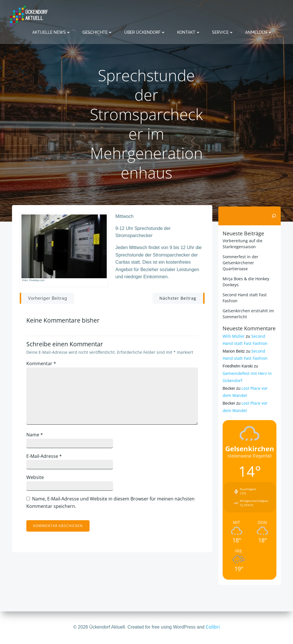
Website (37, 480)
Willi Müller (233, 336)
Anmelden (259, 31)
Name (37, 438)
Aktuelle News (52, 31)
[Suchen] (275, 216)
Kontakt (189, 31)
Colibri (213, 627)
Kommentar (43, 366)
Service (223, 31)
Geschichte (98, 31)
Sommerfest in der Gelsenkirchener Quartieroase (240, 262)
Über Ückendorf (145, 31)
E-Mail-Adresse (46, 459)
